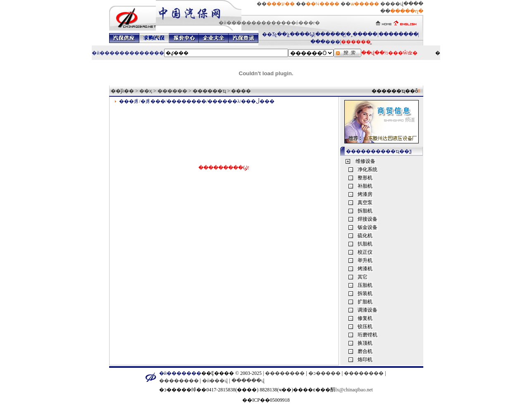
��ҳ (146, 91)
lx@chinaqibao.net (354, 390)
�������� (398, 34)
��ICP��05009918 (266, 400)
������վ (248, 381)
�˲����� (362, 34)
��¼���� (323, 4)
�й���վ (215, 381)
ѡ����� (365, 4)
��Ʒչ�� (274, 34)
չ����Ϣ (301, 34)
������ (172, 91)
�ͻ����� (324, 373)
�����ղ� (407, 11)
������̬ (330, 34)
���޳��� (325, 42)
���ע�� (281, 4)
